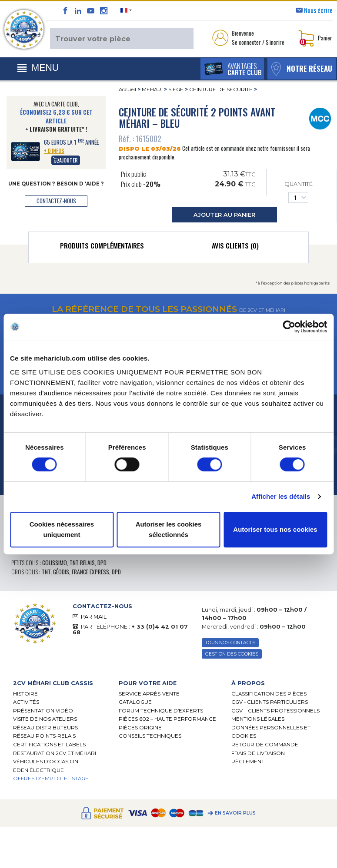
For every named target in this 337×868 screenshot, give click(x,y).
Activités (26, 702)
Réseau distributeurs (45, 728)
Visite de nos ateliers (45, 719)
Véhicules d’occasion (46, 762)
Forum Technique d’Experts (161, 711)
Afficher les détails (281, 496)
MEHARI (152, 89)
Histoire (25, 694)
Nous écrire (318, 10)
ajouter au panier (224, 215)
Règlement (248, 762)
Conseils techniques (150, 736)
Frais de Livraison (258, 753)
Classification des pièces (269, 694)
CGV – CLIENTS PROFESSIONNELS (275, 711)
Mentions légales (258, 719)
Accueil (127, 89)
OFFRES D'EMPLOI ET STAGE (51, 779)
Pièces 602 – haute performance (167, 719)
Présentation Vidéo (43, 711)
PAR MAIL (94, 617)
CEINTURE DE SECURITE (221, 89)
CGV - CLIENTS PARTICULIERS (270, 702)
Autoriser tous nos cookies (275, 529)
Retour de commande (265, 745)
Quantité (299, 192)
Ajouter (65, 160)
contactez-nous (56, 201)
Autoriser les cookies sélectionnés (169, 529)
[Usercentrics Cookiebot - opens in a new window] (289, 327)
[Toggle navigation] (38, 68)
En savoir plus (235, 813)
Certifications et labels (49, 745)
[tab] (102, 248)
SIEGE (176, 89)
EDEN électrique (38, 770)
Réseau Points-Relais (44, 736)
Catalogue (135, 702)
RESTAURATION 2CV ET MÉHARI (55, 753)
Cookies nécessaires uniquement (62, 529)
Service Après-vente (149, 694)
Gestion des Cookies (232, 654)
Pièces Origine (140, 728)
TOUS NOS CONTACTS (231, 643)
